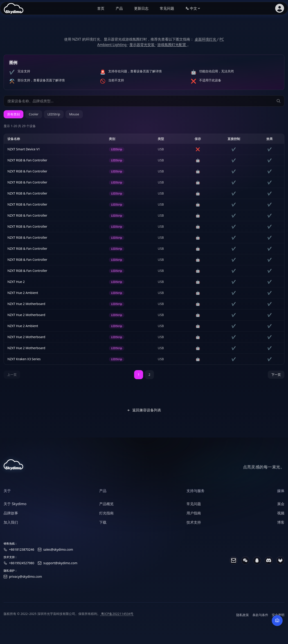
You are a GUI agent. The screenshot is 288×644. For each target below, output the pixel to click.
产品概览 (106, 506)
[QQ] (257, 563)
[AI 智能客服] (277, 621)
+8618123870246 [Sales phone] (22, 552)
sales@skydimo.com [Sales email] (58, 552)
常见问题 (167, 8)
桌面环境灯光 (206, 39)
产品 (119, 8)
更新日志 (141, 8)
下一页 (276, 375)
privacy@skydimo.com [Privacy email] (26, 579)
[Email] (234, 563)
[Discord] (269, 563)
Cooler (34, 114)
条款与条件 (260, 617)
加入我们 (11, 525)
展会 (281, 506)
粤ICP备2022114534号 (117, 616)
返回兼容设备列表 (144, 410)
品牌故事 (11, 516)
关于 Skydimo (15, 506)
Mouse (74, 114)
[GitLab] (280, 563)
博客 (281, 525)
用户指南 (194, 516)
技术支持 (194, 525)
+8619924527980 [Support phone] (22, 565)
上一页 (12, 375)
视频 (281, 516)
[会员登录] (280, 8)
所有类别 (13, 114)
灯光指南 (106, 516)
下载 (103, 525)
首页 (101, 8)
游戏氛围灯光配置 (172, 45)
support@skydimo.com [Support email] (60, 565)
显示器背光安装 (142, 45)
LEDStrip (54, 114)
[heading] (15, 493)
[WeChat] (245, 563)
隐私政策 (243, 617)
